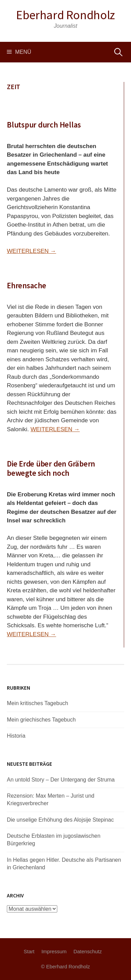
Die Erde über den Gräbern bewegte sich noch (51, 468)
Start (29, 952)
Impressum (54, 952)
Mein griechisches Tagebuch (41, 720)
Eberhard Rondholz (65, 15)
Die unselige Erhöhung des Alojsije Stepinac (60, 820)
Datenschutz (88, 952)
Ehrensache (27, 285)
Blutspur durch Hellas (44, 125)
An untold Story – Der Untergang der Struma (61, 780)
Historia (16, 736)
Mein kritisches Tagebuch (38, 703)
